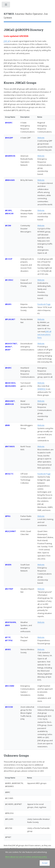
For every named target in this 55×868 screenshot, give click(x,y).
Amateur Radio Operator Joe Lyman (26, 16)
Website (41, 138)
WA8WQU (42, 389)
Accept (45, 863)
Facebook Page (44, 304)
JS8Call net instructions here (44, 335)
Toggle (6, 5)
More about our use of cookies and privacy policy (26, 857)
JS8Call (7, 41)
